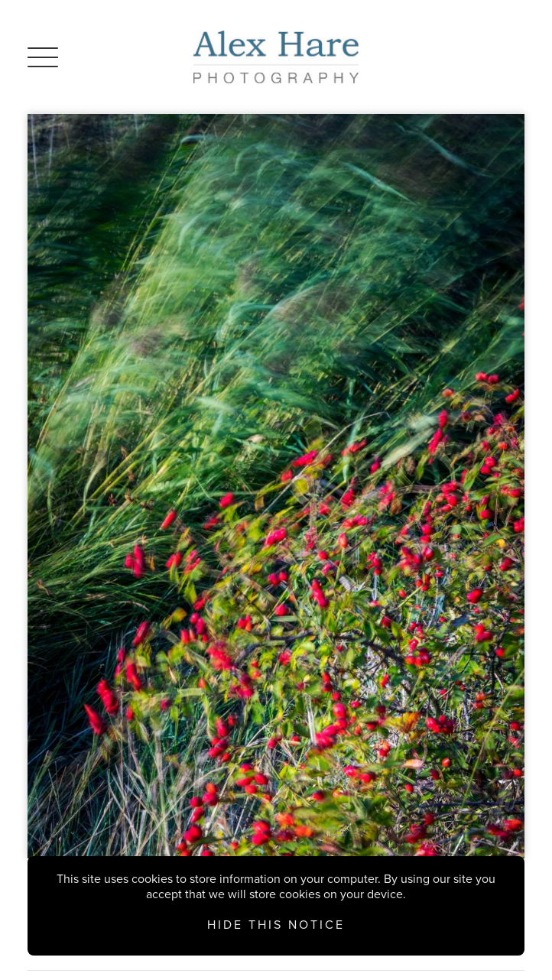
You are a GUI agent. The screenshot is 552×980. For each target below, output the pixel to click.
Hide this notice (276, 925)
